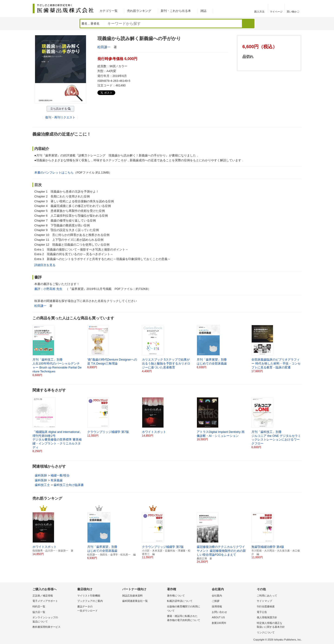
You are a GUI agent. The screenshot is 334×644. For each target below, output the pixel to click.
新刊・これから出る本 (176, 11)
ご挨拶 (216, 601)
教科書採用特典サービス (47, 627)
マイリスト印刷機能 (89, 596)
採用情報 (217, 606)
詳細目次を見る (45, 265)
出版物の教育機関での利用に (188, 609)
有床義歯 (57, 480)
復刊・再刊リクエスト (60, 117)
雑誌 (203, 11)
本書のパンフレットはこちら (54, 173)
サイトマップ (264, 601)
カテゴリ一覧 (109, 11)
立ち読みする (59, 109)
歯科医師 (41, 475)
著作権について (176, 596)
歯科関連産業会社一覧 (135, 601)
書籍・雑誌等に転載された (188, 618)
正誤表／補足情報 (43, 596)
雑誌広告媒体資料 (132, 596)
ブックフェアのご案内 (90, 601)
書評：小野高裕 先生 (48, 289)
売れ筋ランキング (139, 11)
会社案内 (217, 596)
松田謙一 (104, 47)
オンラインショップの (54, 620)
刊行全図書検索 (266, 606)
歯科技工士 (42, 485)
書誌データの (98, 609)
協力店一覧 (39, 612)
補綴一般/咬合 (60, 475)
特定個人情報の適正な (278, 625)
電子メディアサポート (45, 601)
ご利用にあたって (267, 596)
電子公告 (262, 612)
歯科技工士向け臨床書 (69, 485)
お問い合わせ (219, 612)
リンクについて (266, 632)
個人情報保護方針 (267, 617)
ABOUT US (218, 617)
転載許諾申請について (180, 601)
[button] (298, 419)
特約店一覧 (39, 606)
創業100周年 (219, 623)
